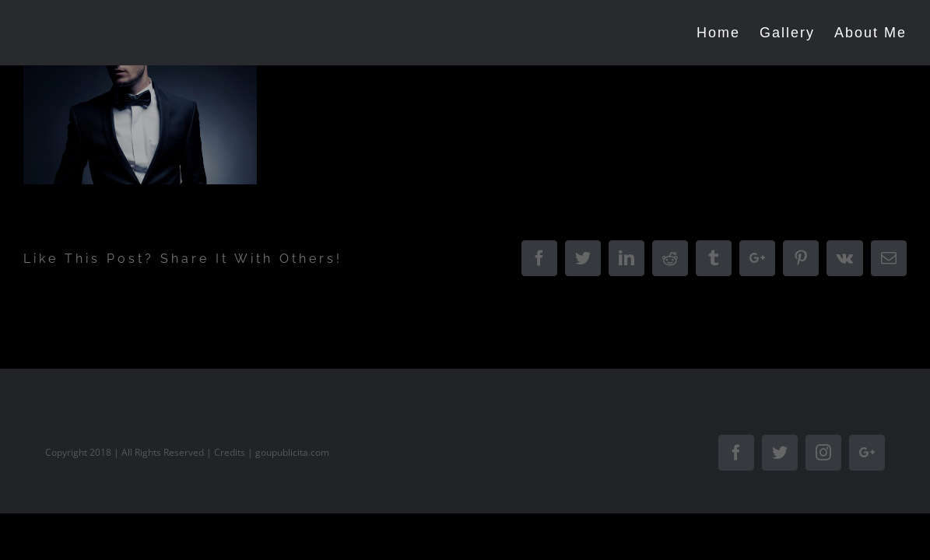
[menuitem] (711, 33)
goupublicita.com (292, 452)
